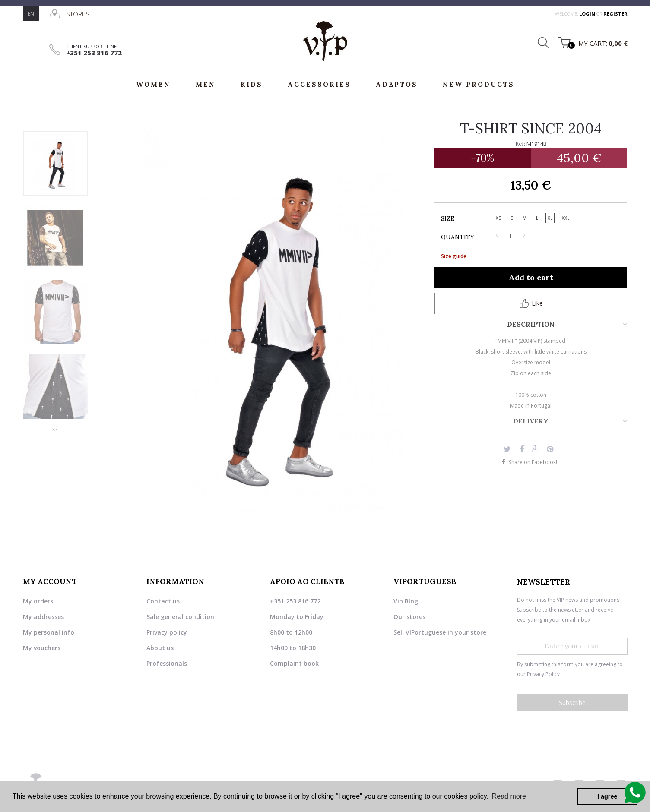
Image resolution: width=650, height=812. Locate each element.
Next (55, 426)
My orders (38, 601)
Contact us (163, 601)
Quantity (458, 237)
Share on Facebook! (533, 462)
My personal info (49, 632)
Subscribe (572, 703)
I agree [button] (607, 796)
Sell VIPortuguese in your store (440, 632)
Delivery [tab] (531, 421)
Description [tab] (531, 324)
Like (531, 303)
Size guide (454, 256)
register (615, 14)
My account (50, 581)
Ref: (520, 144)
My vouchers (42, 647)
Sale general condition (180, 616)
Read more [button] (509, 796)
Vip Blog (406, 601)
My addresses (43, 616)
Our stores (409, 616)
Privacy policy (167, 632)
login (588, 14)
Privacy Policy (543, 674)
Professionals (167, 663)
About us (160, 647)
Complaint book (294, 663)
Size (449, 218)
